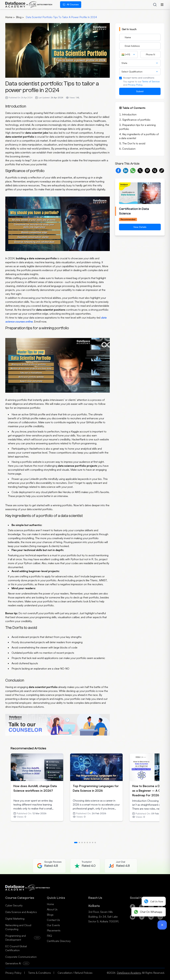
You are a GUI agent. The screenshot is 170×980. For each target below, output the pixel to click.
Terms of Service (151, 81)
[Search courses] (155, 5)
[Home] (29, 5)
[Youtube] (133, 919)
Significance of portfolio (136, 120)
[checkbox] (120, 78)
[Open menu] (162, 5)
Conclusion (129, 149)
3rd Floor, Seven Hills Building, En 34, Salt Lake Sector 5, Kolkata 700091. (104, 917)
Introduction (129, 114)
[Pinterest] (142, 919)
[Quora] (151, 919)
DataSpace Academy (129, 973)
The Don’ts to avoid (134, 143)
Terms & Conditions (40, 973)
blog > (20, 17)
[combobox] (128, 54)
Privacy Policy (135, 85)
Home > (10, 17)
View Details (140, 227)
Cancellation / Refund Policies (75, 973)
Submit (140, 91)
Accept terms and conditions (139, 78)
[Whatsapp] (160, 919)
